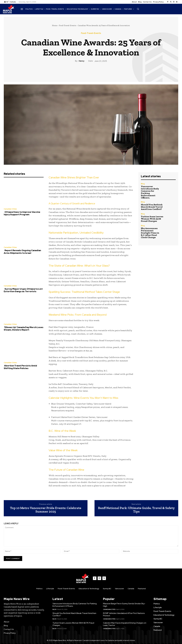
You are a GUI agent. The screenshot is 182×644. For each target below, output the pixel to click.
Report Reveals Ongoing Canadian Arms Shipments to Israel (22, 252)
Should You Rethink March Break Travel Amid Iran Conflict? (152, 207)
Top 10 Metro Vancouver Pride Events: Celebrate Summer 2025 (46, 510)
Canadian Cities (10, 209)
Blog (143, 184)
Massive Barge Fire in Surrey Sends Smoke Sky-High (124, 605)
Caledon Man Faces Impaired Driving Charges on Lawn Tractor (125, 624)
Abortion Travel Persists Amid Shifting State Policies (20, 367)
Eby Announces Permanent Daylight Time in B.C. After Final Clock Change (150, 233)
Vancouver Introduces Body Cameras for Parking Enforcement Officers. (150, 192)
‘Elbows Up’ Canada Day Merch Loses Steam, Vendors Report (24, 329)
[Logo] (9, 9)
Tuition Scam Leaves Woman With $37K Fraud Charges (152, 219)
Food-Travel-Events (68, 25)
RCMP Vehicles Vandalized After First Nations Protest (124, 614)
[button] (138, 9)
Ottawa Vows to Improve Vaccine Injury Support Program (22, 213)
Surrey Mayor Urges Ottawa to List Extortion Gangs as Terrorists (23, 290)
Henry (81, 61)
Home (55, 25)
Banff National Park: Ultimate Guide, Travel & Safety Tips (136, 510)
